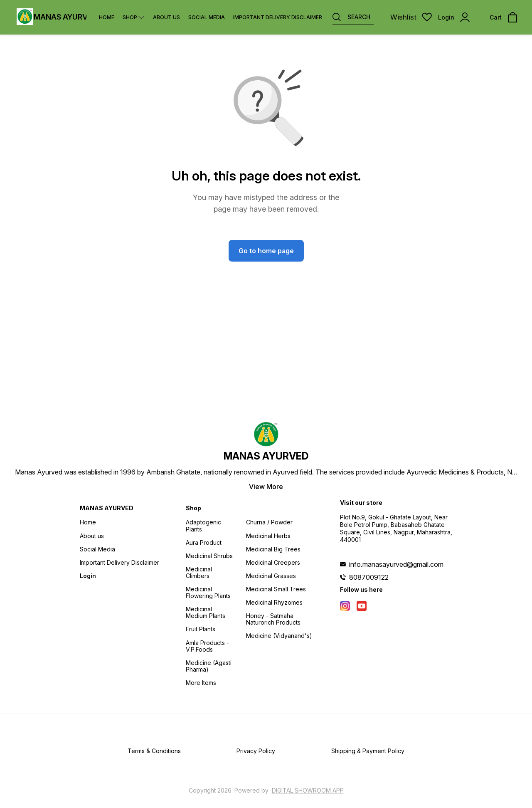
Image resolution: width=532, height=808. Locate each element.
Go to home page (266, 251)
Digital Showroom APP (308, 790)
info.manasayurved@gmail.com (396, 564)
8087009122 (369, 577)
